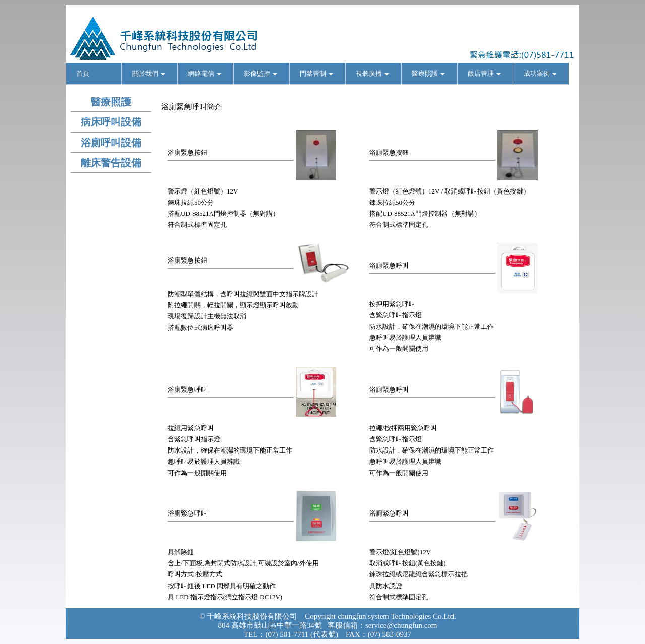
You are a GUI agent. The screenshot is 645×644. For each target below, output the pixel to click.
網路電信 (205, 73)
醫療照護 (428, 73)
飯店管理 (484, 73)
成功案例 (540, 73)
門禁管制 (316, 73)
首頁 (83, 73)
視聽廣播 (372, 73)
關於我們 (149, 73)
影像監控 (261, 73)
